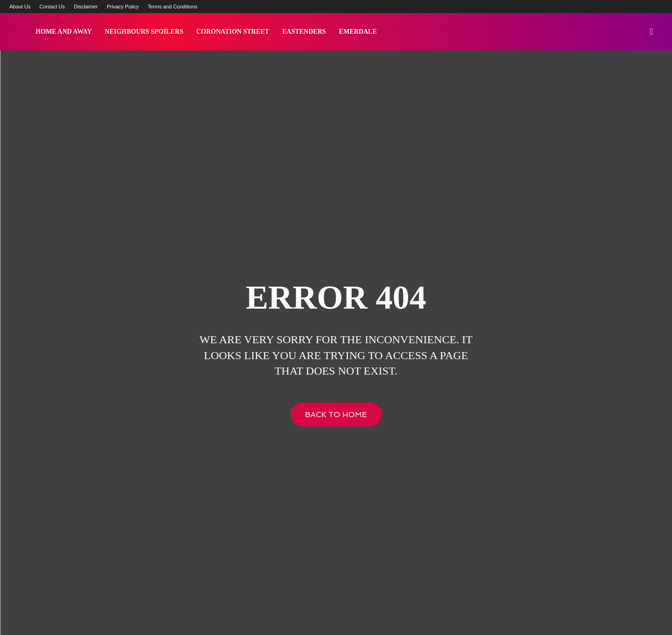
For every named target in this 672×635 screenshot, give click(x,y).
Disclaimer (86, 7)
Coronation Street (233, 32)
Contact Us (52, 7)
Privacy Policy (123, 7)
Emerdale (358, 32)
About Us (20, 7)
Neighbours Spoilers (144, 32)
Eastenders (304, 32)
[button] (651, 32)
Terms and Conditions (173, 7)
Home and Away (64, 32)
